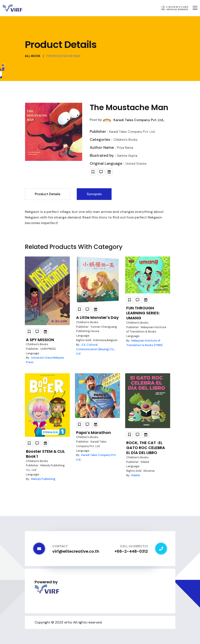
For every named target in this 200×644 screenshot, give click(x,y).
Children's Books (125, 140)
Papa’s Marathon (94, 433)
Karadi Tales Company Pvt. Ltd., (139, 120)
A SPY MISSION (40, 340)
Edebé (136, 475)
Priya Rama (125, 148)
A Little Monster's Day (97, 317)
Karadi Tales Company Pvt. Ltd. (132, 132)
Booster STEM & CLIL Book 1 (45, 454)
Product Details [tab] (48, 194)
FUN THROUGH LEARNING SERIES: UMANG (143, 313)
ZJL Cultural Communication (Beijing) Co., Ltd (96, 349)
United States (136, 164)
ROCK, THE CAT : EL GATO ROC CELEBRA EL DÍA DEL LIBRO (146, 448)
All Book (33, 56)
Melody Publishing (43, 479)
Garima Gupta (127, 156)
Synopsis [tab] (94, 194)
